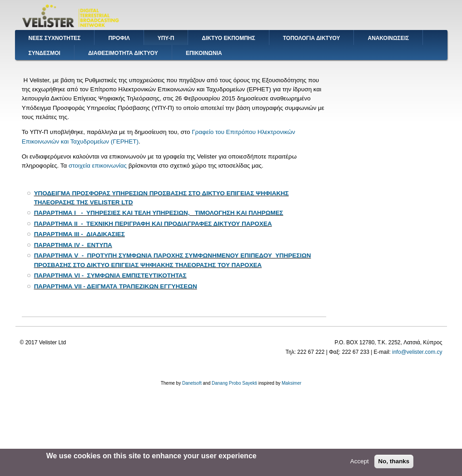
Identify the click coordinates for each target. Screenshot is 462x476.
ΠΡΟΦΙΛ (119, 38)
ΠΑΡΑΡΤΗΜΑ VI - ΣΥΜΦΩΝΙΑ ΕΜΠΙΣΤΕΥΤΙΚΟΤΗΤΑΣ (110, 275)
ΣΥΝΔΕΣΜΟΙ (45, 53)
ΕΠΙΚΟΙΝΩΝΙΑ (204, 53)
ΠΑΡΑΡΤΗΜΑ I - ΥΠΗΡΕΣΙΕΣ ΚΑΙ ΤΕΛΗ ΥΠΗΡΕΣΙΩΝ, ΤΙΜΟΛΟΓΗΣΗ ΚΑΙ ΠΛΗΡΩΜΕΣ (159, 213)
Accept (360, 463)
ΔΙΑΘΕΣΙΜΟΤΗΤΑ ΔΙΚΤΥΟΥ (123, 53)
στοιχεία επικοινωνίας (98, 166)
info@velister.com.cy (417, 352)
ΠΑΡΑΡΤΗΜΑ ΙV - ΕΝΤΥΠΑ (73, 245)
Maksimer (291, 383)
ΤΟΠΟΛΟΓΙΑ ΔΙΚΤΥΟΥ (312, 38)
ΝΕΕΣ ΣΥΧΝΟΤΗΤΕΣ (55, 38)
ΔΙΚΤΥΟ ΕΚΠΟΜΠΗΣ (228, 38)
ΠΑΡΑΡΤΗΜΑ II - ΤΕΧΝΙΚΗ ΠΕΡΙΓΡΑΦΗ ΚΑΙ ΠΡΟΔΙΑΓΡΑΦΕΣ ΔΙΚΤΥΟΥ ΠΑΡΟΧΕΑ (153, 224)
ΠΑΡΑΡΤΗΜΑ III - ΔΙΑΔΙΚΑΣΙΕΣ (79, 234)
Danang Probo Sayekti (234, 383)
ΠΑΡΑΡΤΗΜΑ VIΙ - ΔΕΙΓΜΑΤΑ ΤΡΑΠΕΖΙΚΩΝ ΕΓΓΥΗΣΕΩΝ (116, 286)
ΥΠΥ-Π (166, 38)
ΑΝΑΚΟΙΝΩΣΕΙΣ (388, 38)
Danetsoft (192, 383)
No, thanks (394, 463)
